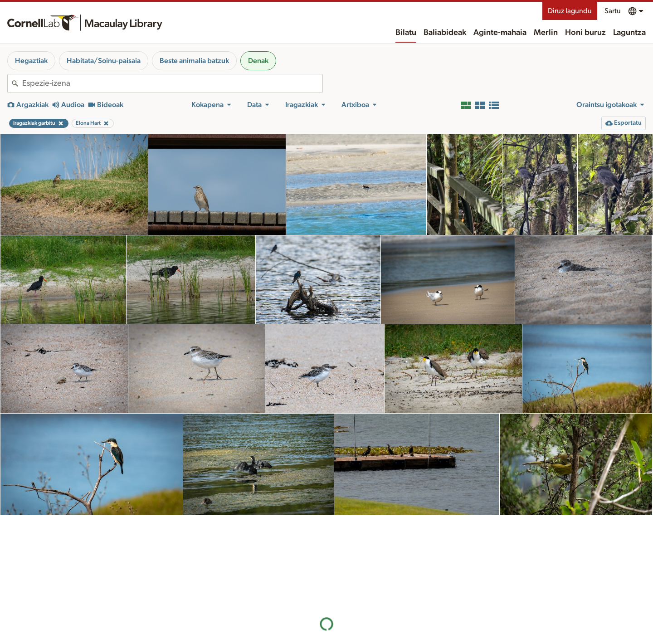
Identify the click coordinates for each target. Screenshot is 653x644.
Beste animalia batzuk (194, 61)
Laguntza (629, 33)
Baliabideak (445, 33)
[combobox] (172, 83)
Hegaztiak (31, 61)
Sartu (613, 11)
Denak (258, 61)
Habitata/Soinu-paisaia (104, 61)
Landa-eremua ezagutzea (482, 635)
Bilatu (406, 33)
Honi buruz (585, 33)
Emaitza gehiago (326, 588)
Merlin (546, 33)
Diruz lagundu (570, 11)
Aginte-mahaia (500, 33)
